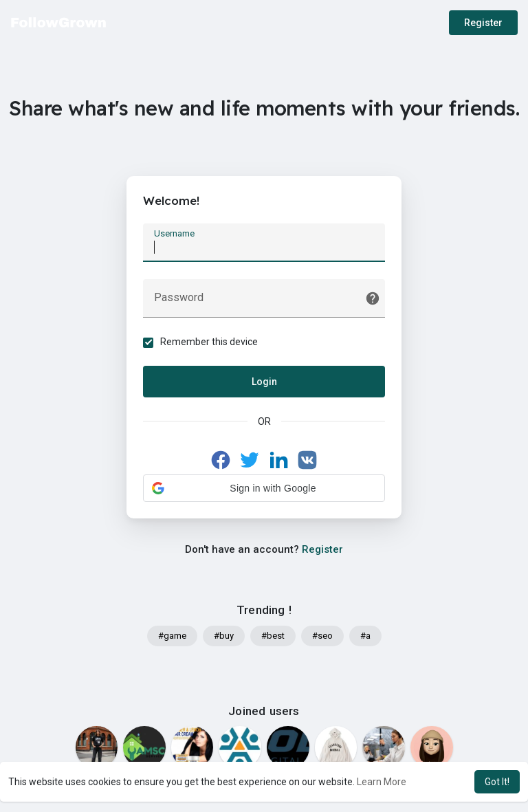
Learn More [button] (382, 782)
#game (172, 636)
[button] (264, 488)
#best (273, 636)
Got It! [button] (497, 782)
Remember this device (210, 342)
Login (264, 382)
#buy (224, 636)
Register (483, 23)
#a (365, 636)
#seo (322, 636)
